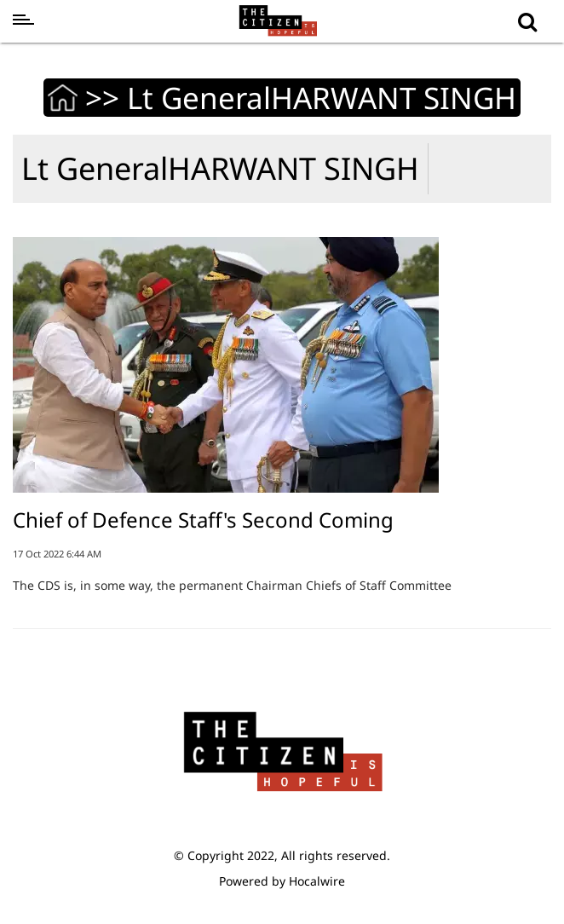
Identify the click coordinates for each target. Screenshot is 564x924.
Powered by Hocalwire (282, 881)
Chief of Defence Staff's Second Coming (203, 520)
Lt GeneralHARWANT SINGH (220, 168)
